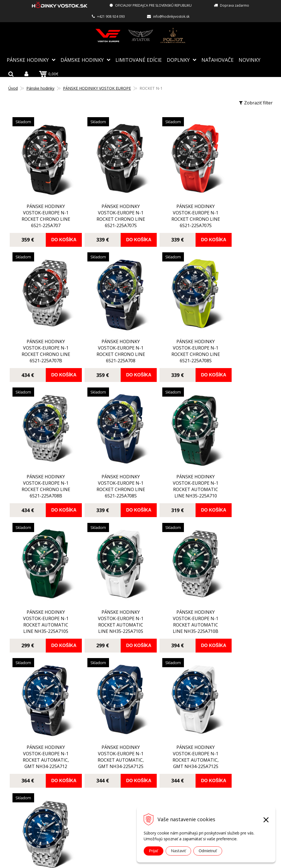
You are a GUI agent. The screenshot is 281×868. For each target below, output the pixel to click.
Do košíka (57, 230)
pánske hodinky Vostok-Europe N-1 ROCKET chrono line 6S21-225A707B (239, 206)
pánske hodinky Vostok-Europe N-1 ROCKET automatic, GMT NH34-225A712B (239, 583)
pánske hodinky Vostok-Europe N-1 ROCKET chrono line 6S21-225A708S (107, 332)
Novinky (250, 60)
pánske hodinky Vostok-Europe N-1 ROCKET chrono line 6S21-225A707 (41, 206)
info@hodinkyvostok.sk (171, 16)
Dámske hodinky (82, 60)
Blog (106, 746)
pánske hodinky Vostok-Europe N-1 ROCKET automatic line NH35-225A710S (107, 457)
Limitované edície (139, 60)
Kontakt (110, 811)
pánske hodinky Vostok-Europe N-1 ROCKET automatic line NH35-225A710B (239, 457)
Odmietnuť (208, 851)
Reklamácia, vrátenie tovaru (130, 787)
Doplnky (178, 60)
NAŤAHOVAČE (217, 60)
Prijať (154, 851)
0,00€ (49, 74)
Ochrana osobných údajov (129, 803)
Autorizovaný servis (122, 762)
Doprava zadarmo (235, 5)
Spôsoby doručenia (122, 779)
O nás (107, 754)
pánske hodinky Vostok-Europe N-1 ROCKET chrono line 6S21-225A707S (107, 206)
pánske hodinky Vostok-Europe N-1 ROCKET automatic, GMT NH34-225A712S (107, 583)
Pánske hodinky (28, 60)
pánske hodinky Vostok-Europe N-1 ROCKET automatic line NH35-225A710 (41, 457)
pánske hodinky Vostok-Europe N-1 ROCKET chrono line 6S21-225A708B (173, 332)
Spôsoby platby (118, 771)
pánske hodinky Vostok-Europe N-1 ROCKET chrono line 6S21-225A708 (41, 332)
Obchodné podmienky (124, 795)
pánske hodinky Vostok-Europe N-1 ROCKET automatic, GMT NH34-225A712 (41, 583)
